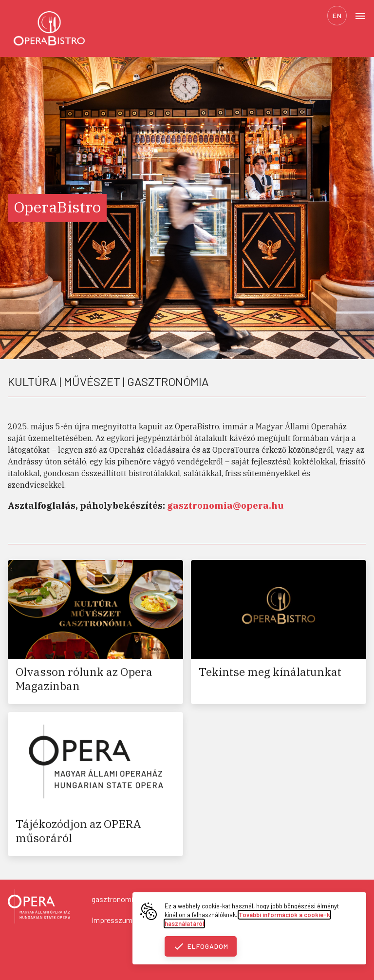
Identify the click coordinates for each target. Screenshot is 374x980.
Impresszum (112, 920)
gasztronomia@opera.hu (132, 899)
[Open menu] (360, 16)
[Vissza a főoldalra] (39, 908)
